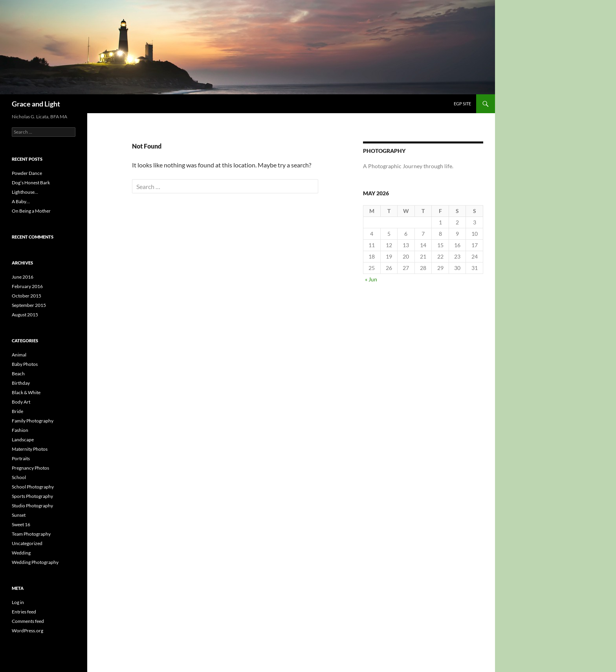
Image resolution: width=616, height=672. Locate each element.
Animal (19, 355)
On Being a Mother (31, 211)
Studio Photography (32, 506)
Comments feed (28, 621)
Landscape (23, 440)
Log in (18, 602)
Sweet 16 (21, 524)
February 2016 (27, 286)
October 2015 (27, 296)
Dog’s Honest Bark (31, 183)
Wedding (21, 553)
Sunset (19, 515)
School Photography (33, 487)
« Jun (371, 279)
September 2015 (29, 305)
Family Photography (33, 421)
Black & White (26, 392)
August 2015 (25, 315)
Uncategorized (27, 543)
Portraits (21, 458)
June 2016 (23, 277)
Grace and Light (36, 104)
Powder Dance (27, 173)
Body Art (21, 402)
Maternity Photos (30, 449)
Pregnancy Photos (30, 468)
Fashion (20, 430)
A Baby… (21, 201)
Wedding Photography (35, 562)
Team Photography (31, 534)
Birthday (21, 383)
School (19, 477)
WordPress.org (27, 631)
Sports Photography (32, 496)
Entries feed (24, 612)
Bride (17, 411)
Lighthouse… (25, 192)
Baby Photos (25, 364)
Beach (18, 374)
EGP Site (462, 104)
